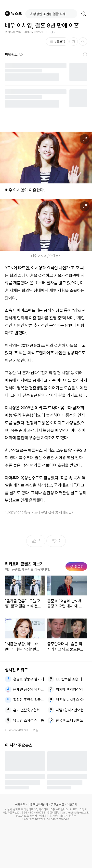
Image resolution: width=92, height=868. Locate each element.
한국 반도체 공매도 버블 (72, 720)
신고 (53, 32)
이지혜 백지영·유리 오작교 (72, 689)
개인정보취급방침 (38, 805)
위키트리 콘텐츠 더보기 (24, 564)
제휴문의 (72, 805)
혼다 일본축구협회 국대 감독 (29, 710)
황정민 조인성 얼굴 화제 (29, 700)
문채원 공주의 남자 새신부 (29, 689)
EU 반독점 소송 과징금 (72, 679)
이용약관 (20, 805)
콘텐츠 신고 (58, 805)
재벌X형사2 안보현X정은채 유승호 (72, 710)
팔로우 (76, 566)
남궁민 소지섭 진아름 (29, 720)
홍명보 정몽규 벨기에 (29, 679)
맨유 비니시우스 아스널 (72, 700)
